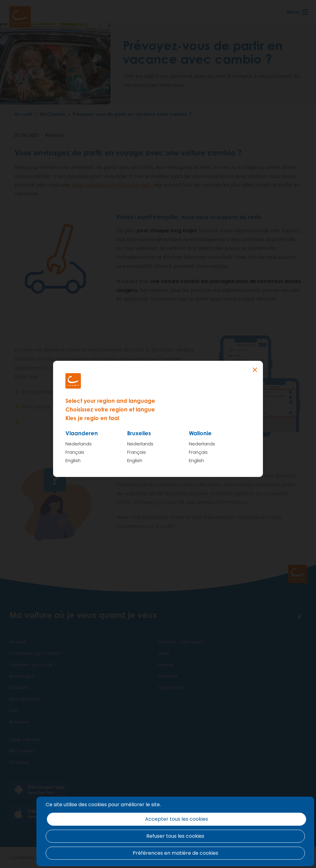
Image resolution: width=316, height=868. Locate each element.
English (73, 460)
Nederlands (79, 444)
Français (75, 452)
